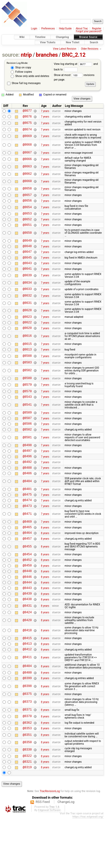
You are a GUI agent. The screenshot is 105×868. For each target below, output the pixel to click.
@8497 (27, 474)
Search (94, 42)
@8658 (27, 192)
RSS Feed (43, 851)
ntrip (26, 55)
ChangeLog (66, 851)
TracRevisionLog (50, 841)
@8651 (27, 232)
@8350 (27, 789)
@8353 (27, 775)
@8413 (27, 685)
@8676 (27, 118)
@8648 (27, 254)
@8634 (27, 294)
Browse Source (88, 37)
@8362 (27, 769)
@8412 (27, 692)
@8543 (27, 416)
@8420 (27, 660)
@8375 (27, 738)
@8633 (27, 301)
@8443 (27, 626)
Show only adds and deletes (30, 76)
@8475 (27, 522)
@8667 (27, 155)
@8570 (27, 409)
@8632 (27, 308)
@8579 (27, 402)
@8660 (27, 184)
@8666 (27, 162)
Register (97, 28)
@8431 (27, 645)
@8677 (27, 111)
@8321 (27, 810)
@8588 (27, 372)
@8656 (27, 205)
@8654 (27, 212)
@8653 (27, 219)
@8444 (27, 619)
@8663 (27, 170)
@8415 (27, 679)
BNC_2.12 (74, 55)
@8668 (27, 147)
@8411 (27, 700)
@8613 (27, 365)
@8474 (27, 529)
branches (47, 55)
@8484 (27, 508)
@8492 (27, 487)
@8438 (27, 638)
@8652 (27, 225)
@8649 (27, 248)
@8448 (27, 607)
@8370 (27, 762)
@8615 (27, 359)
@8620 (27, 342)
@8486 (27, 500)
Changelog (62, 37)
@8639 (27, 287)
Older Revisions (90, 49)
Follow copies (21, 72)
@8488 (27, 493)
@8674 (27, 132)
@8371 (27, 755)
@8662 (27, 177)
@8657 (27, 199)
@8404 (27, 709)
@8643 (27, 274)
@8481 (27, 516)
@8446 (27, 613)
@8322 (27, 804)
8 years (45, 558)
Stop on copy (21, 68)
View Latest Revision (65, 49)
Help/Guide (65, 28)
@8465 (27, 558)
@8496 (27, 480)
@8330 (27, 797)
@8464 (27, 565)
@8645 (27, 267)
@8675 (27, 125)
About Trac (82, 28)
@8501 (27, 459)
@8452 (27, 594)
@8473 (27, 535)
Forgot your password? (89, 31)
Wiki (22, 37)
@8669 (27, 138)
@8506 (27, 445)
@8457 (27, 571)
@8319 (27, 816)
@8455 (27, 579)
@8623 (27, 330)
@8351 (27, 782)
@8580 (27, 395)
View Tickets (48, 42)
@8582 (27, 387)
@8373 (27, 747)
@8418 (27, 671)
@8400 (27, 716)
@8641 (27, 280)
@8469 (27, 552)
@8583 (27, 379)
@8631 (27, 315)
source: (11, 55)
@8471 (27, 544)
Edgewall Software (49, 860)
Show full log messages (24, 83)
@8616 (27, 351)
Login (34, 28)
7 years (45, 111)
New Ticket (73, 42)
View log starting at (74, 64)
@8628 (27, 323)
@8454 (27, 588)
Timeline (40, 37)
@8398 (27, 730)
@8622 (27, 336)
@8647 (27, 261)
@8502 (27, 451)
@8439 (27, 632)
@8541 (27, 424)
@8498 (27, 468)
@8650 (27, 240)
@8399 (27, 722)
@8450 (27, 600)
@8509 (27, 432)
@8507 (27, 438)
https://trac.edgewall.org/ (88, 866)
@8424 (27, 652)
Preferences (48, 28)
